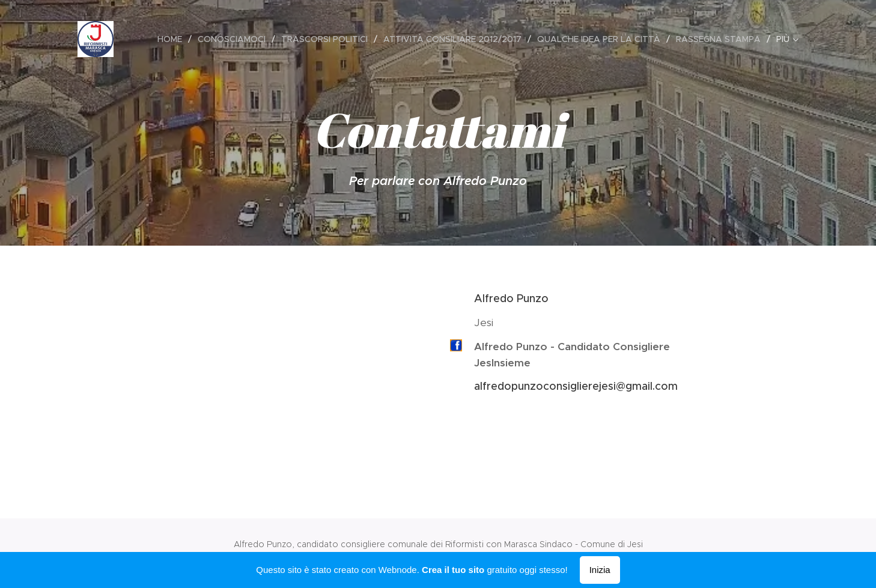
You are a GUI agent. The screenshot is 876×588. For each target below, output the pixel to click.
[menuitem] (173, 39)
